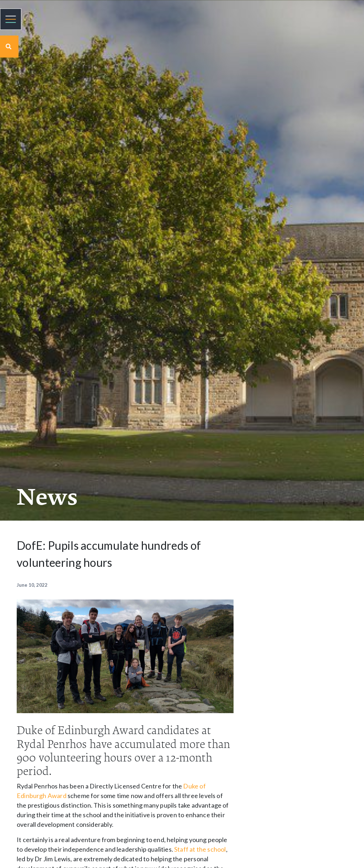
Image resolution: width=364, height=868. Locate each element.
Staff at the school (200, 849)
